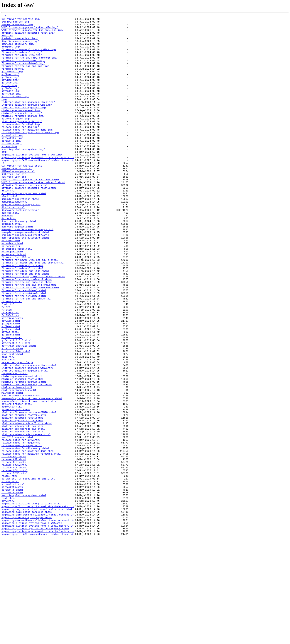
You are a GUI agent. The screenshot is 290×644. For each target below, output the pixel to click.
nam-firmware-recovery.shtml (21, 472)
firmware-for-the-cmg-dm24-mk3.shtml (27, 336)
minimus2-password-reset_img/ (22, 133)
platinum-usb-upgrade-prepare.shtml (26, 518)
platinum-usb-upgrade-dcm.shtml (23, 508)
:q (3, 193)
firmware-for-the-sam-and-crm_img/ (25, 76)
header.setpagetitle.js (17, 432)
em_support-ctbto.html (17, 296)
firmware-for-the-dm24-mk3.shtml (24, 349)
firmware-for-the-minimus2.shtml (24, 352)
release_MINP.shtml (14, 565)
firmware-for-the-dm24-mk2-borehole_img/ (30, 66)
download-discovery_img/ (18, 50)
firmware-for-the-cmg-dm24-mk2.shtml (27, 332)
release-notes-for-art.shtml (21, 525)
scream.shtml (10, 575)
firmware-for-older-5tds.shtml (22, 316)
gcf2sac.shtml (11, 392)
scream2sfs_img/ (12, 163)
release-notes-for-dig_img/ (20, 150)
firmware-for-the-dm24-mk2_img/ (23, 70)
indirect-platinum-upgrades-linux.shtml (29, 435)
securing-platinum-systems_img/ (23, 176)
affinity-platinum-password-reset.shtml (29, 223)
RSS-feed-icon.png (14, 209)
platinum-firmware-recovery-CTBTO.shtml (29, 492)
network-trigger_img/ (16, 140)
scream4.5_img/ (12, 166)
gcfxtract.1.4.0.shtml (17, 409)
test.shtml (9, 595)
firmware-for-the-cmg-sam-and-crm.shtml (29, 339)
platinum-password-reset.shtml (22, 499)
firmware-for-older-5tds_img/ (22, 60)
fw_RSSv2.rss (10, 376)
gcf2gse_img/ (10, 90)
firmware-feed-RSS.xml (17, 306)
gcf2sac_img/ (10, 96)
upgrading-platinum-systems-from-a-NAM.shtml (32, 625)
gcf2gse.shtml (11, 386)
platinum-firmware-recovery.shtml (25, 495)
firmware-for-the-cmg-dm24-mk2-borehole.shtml (33, 329)
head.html (8, 425)
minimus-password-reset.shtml (22, 449)
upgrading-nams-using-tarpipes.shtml (27, 618)
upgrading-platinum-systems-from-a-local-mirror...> (38, 628)
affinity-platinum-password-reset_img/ (28, 37)
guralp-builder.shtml (16, 419)
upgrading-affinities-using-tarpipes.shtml (31, 602)
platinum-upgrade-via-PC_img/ (22, 143)
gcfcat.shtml (10, 395)
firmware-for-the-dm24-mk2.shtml (24, 346)
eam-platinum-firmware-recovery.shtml (27, 273)
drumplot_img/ (11, 53)
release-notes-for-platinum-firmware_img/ (30, 156)
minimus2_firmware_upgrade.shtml (24, 455)
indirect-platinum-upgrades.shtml (25, 442)
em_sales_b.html (12, 289)
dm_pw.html (9, 259)
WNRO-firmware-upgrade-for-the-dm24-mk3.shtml (33, 216)
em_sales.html (11, 286)
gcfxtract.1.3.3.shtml (17, 405)
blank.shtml (9, 233)
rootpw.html (9, 568)
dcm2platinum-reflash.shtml (20, 236)
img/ (4, 116)
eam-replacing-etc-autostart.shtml (25, 282)
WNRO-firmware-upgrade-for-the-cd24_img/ (30, 30)
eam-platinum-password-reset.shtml (25, 276)
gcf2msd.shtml (11, 389)
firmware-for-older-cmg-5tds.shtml (25, 322)
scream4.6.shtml (12, 588)
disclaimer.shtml (13, 246)
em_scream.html (12, 292)
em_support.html (12, 299)
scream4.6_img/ (12, 169)
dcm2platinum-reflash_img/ (20, 43)
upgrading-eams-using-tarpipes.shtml (27, 612)
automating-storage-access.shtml (24, 229)
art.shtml (8, 226)
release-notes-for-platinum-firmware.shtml (31, 542)
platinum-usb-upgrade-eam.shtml (23, 512)
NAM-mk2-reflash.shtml (17, 199)
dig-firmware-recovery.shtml (21, 243)
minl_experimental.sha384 (19, 465)
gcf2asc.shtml (11, 382)
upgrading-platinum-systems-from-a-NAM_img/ (32, 183)
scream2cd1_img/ (12, 160)
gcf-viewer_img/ (12, 83)
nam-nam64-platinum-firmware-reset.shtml (30, 479)
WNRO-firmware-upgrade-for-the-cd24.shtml (30, 213)
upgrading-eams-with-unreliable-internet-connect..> (38, 615)
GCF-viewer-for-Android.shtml (22, 196)
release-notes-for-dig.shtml (21, 528)
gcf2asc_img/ (10, 86)
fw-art (6, 366)
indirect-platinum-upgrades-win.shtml (27, 439)
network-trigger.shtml (17, 482)
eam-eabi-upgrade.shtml (17, 269)
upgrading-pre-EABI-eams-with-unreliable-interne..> (38, 189)
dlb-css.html (10, 253)
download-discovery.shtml (19, 263)
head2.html (9, 429)
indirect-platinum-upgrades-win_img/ (27, 123)
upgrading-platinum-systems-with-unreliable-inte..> (38, 186)
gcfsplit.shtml (12, 402)
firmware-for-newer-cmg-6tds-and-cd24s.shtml (32, 312)
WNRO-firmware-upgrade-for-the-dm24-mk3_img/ (32, 33)
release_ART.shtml (14, 548)
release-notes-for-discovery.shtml (25, 535)
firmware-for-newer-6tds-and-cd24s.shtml (30, 309)
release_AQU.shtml (14, 545)
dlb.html (7, 256)
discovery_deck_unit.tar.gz (20, 249)
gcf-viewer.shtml (13, 379)
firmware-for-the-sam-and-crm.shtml (26, 356)
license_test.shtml (14, 445)
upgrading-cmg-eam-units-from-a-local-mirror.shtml (37, 608)
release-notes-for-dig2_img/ (21, 146)
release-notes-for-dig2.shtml (22, 532)
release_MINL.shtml (14, 562)
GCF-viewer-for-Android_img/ (21, 20)
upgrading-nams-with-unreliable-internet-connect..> (38, 621)
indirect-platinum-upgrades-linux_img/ (28, 120)
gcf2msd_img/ (10, 93)
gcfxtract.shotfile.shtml (19, 412)
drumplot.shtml (12, 266)
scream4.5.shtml (12, 585)
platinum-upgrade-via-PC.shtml (22, 502)
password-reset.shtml (16, 489)
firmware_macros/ (13, 80)
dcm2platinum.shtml (14, 239)
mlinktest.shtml (12, 469)
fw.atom (7, 369)
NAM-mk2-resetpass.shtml (18, 203)
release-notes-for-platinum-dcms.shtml (28, 538)
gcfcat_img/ (9, 100)
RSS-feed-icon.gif (14, 206)
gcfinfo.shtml (11, 399)
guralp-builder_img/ (15, 113)
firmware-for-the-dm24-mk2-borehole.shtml (30, 342)
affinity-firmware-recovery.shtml (25, 219)
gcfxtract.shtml (12, 415)
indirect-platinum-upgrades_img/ (24, 126)
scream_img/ (9, 173)
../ (4, 17)
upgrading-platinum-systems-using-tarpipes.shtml (35, 631)
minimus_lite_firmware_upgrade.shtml (27, 459)
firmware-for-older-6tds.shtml (22, 319)
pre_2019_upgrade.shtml (17, 522)
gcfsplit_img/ (11, 106)
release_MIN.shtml (14, 558)
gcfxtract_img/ (12, 110)
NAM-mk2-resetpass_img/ (17, 27)
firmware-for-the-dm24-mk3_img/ (23, 73)
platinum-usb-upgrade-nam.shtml (23, 515)
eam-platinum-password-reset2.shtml (26, 279)
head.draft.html (12, 422)
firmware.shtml (12, 359)
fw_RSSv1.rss (10, 372)
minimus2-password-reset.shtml (22, 452)
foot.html (8, 362)
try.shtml (8, 598)
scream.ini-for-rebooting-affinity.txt (28, 572)
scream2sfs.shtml (13, 582)
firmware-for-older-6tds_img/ (22, 63)
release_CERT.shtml (14, 552)
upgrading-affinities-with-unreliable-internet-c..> (38, 605)
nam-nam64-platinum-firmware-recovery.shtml (32, 475)
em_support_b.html (14, 302)
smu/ (4, 179)
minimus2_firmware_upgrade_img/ (23, 136)
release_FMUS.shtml (14, 555)
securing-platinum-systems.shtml (24, 592)
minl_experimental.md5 (17, 462)
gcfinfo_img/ (10, 103)
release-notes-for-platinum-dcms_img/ (27, 153)
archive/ (7, 40)
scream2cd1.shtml (13, 578)
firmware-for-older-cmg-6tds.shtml (25, 326)
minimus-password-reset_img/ (21, 130)
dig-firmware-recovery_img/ (20, 47)
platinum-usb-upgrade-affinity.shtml (27, 505)
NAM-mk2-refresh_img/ (16, 23)
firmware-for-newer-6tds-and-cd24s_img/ (29, 56)
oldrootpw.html (12, 485)
